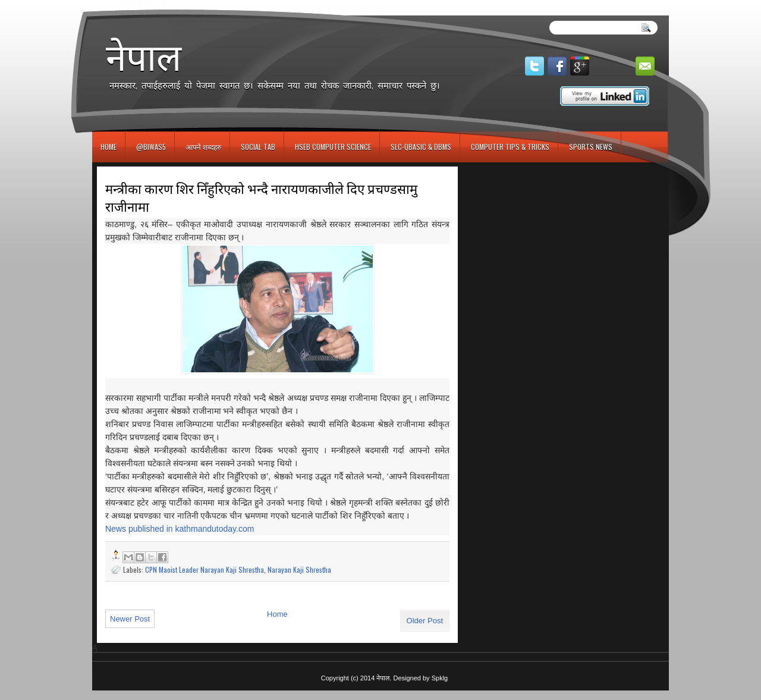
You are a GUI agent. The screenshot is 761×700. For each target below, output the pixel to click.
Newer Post (130, 619)
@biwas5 (151, 147)
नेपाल (144, 57)
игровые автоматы (145, 5)
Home (109, 147)
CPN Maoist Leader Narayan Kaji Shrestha (205, 569)
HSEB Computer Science (333, 147)
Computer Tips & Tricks (510, 147)
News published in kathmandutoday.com (180, 529)
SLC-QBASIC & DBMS (421, 147)
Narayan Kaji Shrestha (299, 569)
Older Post (425, 621)
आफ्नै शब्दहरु (203, 147)
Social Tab (258, 147)
